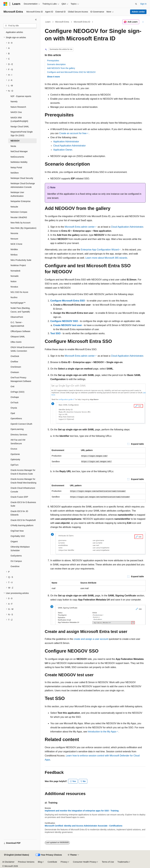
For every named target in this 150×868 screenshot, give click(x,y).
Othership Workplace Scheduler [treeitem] (20, 549)
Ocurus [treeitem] (14, 449)
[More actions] (143, 22)
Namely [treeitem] (14, 102)
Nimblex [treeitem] (14, 249)
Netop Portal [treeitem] (16, 167)
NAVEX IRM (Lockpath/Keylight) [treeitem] (19, 119)
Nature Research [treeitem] (18, 107)
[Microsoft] (5, 4)
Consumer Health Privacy (85, 862)
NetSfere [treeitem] (15, 173)
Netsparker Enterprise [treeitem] (21, 201)
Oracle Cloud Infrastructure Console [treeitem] (23, 490)
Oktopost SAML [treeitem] (18, 337)
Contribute (52, 862)
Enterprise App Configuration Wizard (100, 250)
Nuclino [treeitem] (14, 297)
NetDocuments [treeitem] (17, 157)
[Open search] (136, 4)
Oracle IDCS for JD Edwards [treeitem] (19, 513)
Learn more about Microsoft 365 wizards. (107, 258)
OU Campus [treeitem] (16, 561)
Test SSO (56, 333)
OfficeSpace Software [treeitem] (20, 331)
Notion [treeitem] (13, 281)
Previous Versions (26, 862)
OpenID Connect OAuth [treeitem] (21, 424)
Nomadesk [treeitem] (15, 271)
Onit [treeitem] (12, 386)
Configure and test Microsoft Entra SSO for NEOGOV (71, 72)
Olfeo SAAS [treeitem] (16, 342)
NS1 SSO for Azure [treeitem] (19, 292)
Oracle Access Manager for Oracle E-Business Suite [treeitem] (23, 472)
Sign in (143, 4)
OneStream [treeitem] (16, 367)
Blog (40, 862)
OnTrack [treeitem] (14, 403)
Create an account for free (73, 133)
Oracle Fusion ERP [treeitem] (19, 497)
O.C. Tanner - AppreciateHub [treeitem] (17, 324)
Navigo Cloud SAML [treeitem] (20, 127)
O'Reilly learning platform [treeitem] (22, 525)
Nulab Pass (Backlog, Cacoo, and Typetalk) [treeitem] (20, 310)
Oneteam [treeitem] (15, 372)
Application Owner (63, 150)
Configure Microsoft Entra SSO (68, 301)
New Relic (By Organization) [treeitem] (23, 228)
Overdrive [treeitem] (15, 566)
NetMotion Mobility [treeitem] (19, 162)
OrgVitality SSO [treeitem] (18, 536)
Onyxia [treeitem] (14, 408)
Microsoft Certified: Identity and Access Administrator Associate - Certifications (84, 826)
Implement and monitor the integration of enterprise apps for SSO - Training (82, 811)
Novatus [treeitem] (14, 287)
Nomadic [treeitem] (15, 276)
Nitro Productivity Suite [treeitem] (21, 260)
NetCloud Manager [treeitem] (19, 151)
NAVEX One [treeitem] (16, 112)
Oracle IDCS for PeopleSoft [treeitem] (23, 520)
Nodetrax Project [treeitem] (18, 265)
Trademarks (123, 862)
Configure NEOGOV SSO (64, 321)
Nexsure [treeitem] (14, 239)
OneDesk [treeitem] (15, 356)
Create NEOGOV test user (68, 325)
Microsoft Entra (62, 22)
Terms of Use (108, 862)
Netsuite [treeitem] (14, 207)
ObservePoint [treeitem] (17, 317)
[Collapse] (36, 20)
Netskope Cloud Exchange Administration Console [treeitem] (23, 185)
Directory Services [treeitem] (19, 435)
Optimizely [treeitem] (15, 459)
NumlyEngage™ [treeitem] (18, 303)
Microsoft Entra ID (82, 22)
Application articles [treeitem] (14, 32)
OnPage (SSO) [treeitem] (17, 392)
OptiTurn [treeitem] (15, 465)
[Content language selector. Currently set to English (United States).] (16, 855)
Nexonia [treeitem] (14, 233)
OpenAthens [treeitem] (16, 418)
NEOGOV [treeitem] (15, 141)
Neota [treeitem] (13, 146)
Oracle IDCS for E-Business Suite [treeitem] (23, 504)
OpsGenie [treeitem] (15, 454)
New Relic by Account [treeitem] (20, 223)
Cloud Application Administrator (70, 146)
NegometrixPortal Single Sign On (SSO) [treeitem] (22, 134)
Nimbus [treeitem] (14, 255)
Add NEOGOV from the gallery (61, 68)
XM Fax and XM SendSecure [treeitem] (18, 442)
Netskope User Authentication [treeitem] (17, 194)
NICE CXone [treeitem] (16, 244)
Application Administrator (66, 142)
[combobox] (20, 26)
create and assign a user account (91, 639)
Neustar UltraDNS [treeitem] (19, 217)
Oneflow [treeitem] (14, 362)
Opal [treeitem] (13, 413)
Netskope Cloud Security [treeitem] (22, 178)
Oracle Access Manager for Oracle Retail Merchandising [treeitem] (23, 481)
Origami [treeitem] (14, 542)
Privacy (64, 862)
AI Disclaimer (8, 862)
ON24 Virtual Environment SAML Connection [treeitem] (22, 349)
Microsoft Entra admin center (80, 227)
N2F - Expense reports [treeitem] (21, 96)
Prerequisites (53, 61)
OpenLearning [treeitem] (17, 429)
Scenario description (56, 64)
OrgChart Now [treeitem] (17, 531)
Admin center (138, 12)
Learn (48, 22)
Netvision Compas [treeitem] (19, 212)
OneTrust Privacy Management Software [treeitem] (21, 379)
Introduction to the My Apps (102, 732)
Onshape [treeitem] (15, 397)
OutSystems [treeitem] (16, 556)
